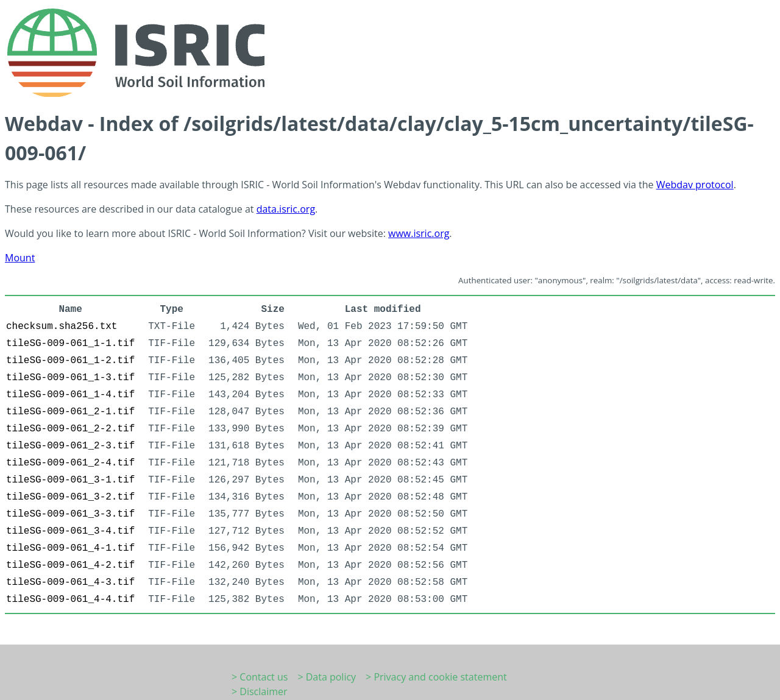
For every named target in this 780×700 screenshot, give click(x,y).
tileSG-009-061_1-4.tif (70, 395)
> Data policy (327, 677)
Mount (20, 258)
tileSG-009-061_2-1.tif (70, 412)
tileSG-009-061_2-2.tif (70, 429)
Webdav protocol (695, 185)
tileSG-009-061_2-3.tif (70, 446)
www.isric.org (419, 233)
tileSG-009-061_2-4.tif (70, 463)
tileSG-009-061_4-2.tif (70, 565)
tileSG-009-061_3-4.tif (70, 531)
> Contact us (260, 677)
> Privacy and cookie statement (436, 677)
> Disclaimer (260, 691)
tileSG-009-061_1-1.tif (70, 344)
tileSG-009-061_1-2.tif (70, 361)
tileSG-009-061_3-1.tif (70, 480)
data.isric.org (286, 209)
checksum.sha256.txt (62, 327)
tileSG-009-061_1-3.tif (70, 378)
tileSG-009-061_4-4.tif (70, 599)
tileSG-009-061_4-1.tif (70, 548)
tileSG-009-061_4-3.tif (70, 582)
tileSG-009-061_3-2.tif (70, 497)
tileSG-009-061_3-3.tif (70, 514)
